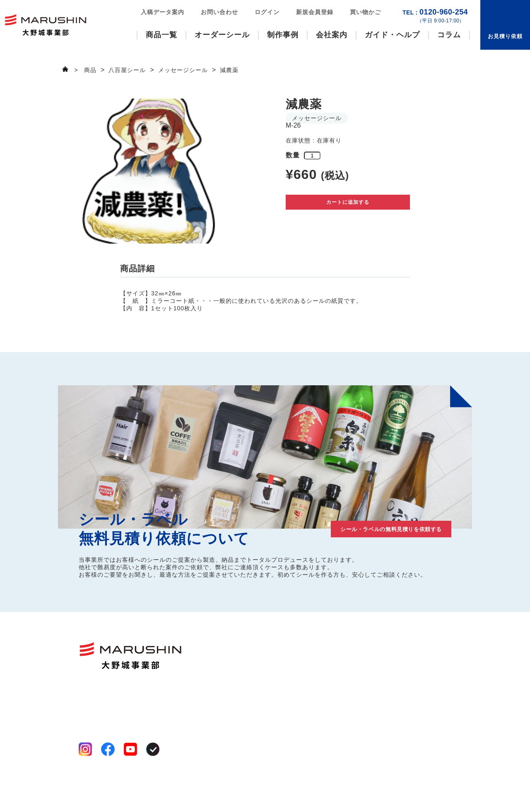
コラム (449, 35)
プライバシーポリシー (108, 778)
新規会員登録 (315, 12)
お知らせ (427, 694)
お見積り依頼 (505, 36)
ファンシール (242, 650)
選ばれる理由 (304, 650)
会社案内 (332, 35)
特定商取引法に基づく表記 (113, 788)
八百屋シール (242, 670)
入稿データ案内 (163, 12)
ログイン (267, 12)
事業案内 (298, 660)
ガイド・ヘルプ (392, 35)
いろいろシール (245, 660)
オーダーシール (222, 35)
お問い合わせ (219, 12)
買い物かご (365, 12)
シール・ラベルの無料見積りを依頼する (369, 527)
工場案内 (298, 670)
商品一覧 (161, 35)
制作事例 (283, 35)
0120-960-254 (435, 16)
